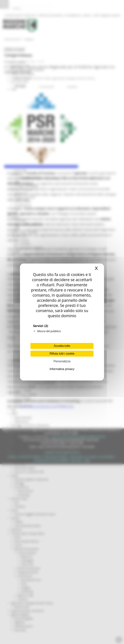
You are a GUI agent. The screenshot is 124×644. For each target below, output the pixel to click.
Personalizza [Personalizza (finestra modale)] (62, 361)
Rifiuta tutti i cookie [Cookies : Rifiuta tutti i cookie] (62, 354)
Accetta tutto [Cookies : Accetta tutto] (62, 346)
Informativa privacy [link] (62, 369)
